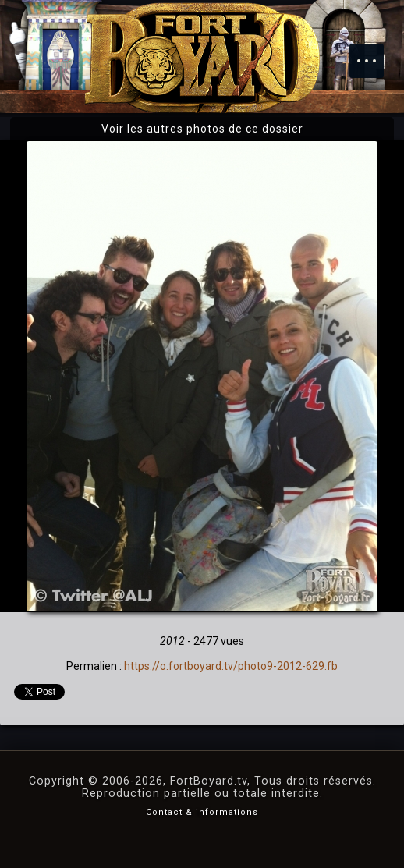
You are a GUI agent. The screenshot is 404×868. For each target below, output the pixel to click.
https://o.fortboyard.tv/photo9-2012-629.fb (231, 666)
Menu (374, 53)
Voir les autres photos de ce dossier (202, 129)
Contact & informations (202, 812)
